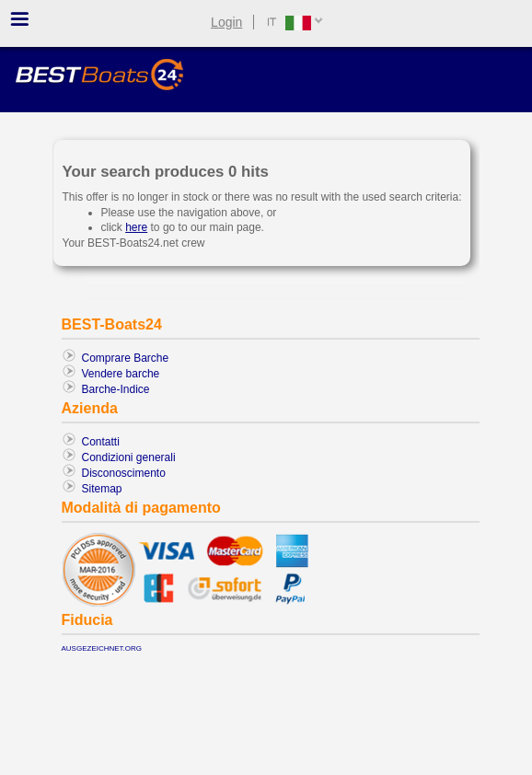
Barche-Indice (116, 389)
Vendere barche (121, 374)
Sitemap (102, 489)
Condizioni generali (129, 457)
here (136, 227)
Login (226, 22)
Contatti (101, 442)
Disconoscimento (124, 473)
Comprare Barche (126, 358)
